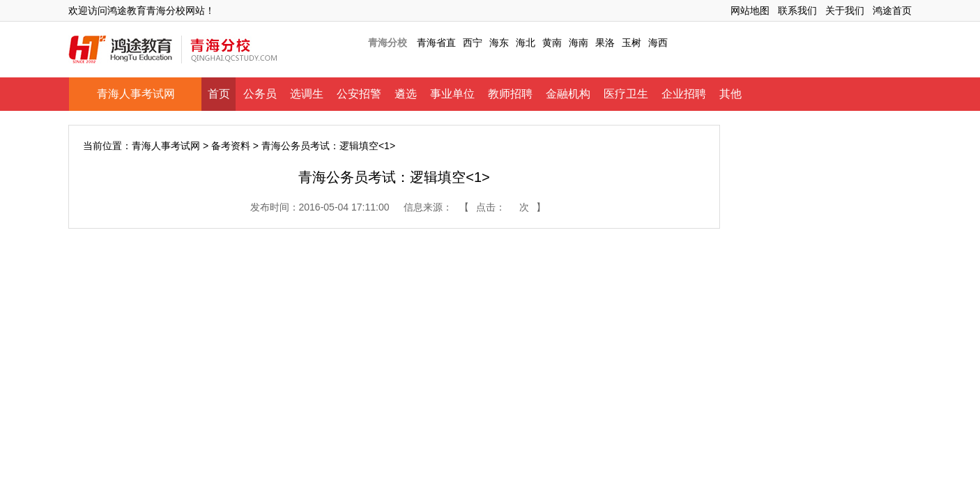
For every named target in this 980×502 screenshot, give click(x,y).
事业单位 (452, 94)
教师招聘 (510, 94)
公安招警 (359, 94)
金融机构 (568, 94)
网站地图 (750, 10)
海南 (579, 43)
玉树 (631, 43)
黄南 (552, 43)
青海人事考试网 (136, 94)
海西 (658, 43)
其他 (730, 94)
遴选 (406, 94)
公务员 (260, 94)
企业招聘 (684, 94)
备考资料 (231, 146)
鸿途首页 (892, 10)
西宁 (473, 43)
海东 (499, 43)
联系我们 (797, 10)
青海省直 (436, 43)
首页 (219, 94)
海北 (526, 43)
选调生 (307, 94)
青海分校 (388, 43)
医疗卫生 (626, 94)
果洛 (605, 43)
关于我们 (845, 10)
